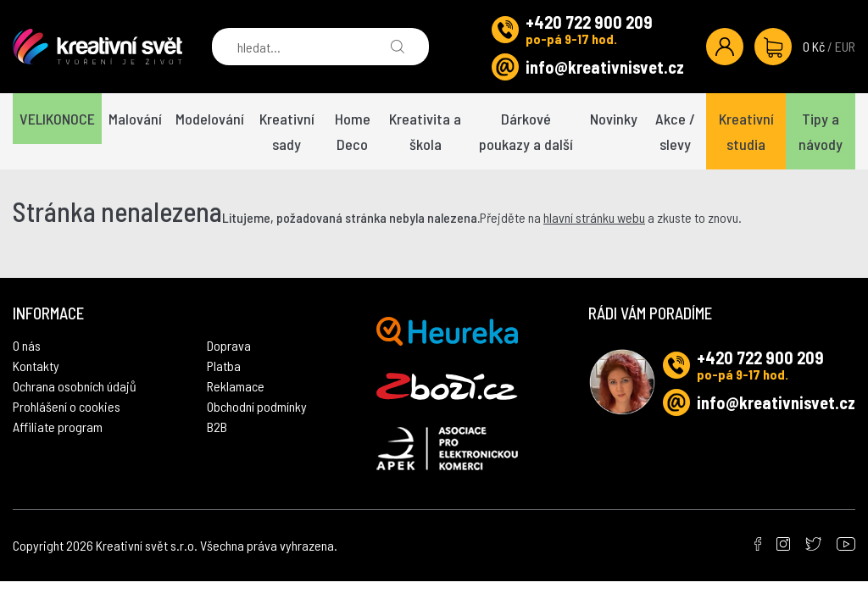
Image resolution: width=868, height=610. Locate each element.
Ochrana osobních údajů (75, 386)
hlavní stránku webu (594, 217)
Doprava (229, 345)
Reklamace (236, 386)
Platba (224, 366)
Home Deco (353, 131)
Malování (135, 119)
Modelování (210, 119)
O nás (27, 345)
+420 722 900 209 (589, 22)
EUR (845, 46)
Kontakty (36, 366)
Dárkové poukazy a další (526, 131)
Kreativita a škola (425, 131)
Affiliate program (58, 427)
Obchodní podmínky (257, 406)
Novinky (614, 119)
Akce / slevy (675, 131)
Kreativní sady (287, 131)
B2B (217, 427)
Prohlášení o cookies (67, 406)
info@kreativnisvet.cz (605, 67)
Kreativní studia (746, 131)
